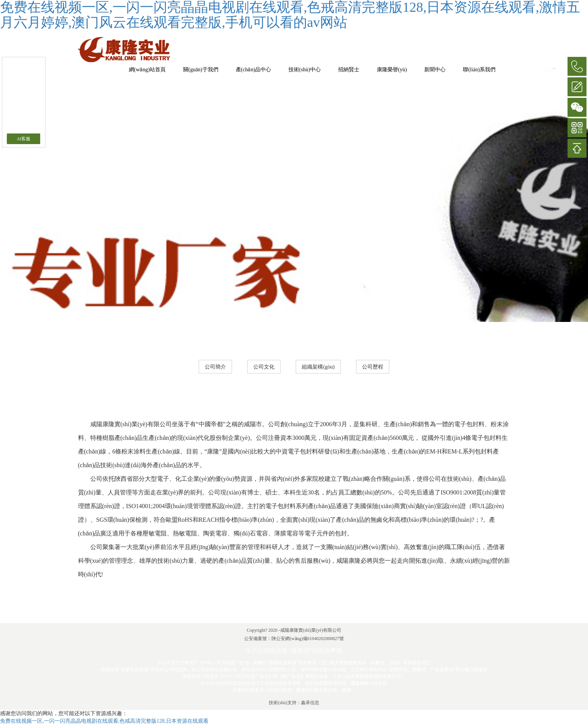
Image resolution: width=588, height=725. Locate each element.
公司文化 (264, 367)
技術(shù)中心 (305, 70)
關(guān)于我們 (201, 70)
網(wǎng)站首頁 (147, 70)
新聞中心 (435, 70)
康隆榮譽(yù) (392, 70)
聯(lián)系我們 (479, 70)
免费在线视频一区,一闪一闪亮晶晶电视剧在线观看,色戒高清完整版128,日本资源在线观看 (104, 721)
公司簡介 (215, 367)
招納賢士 (349, 70)
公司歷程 (373, 367)
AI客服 (24, 139)
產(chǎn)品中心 (254, 70)
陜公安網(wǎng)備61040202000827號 (308, 639)
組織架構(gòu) (318, 367)
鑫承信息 (310, 703)
